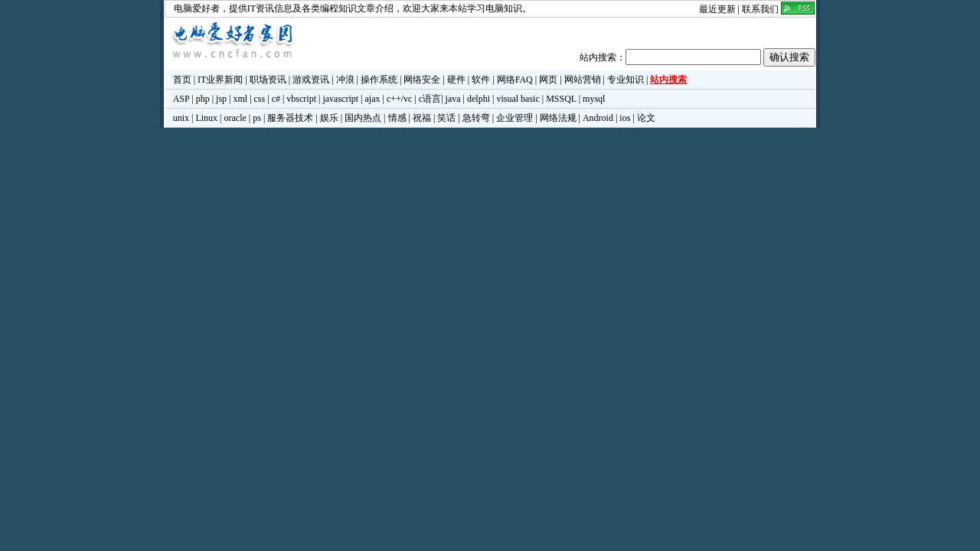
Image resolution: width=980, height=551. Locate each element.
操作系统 (379, 80)
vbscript (301, 99)
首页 (182, 80)
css (260, 99)
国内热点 (363, 118)
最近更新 (717, 9)
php (203, 99)
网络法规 (558, 118)
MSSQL (561, 99)
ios (625, 118)
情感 (397, 118)
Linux (206, 118)
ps (257, 118)
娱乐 (329, 118)
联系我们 (760, 9)
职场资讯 (268, 80)
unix (181, 118)
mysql (594, 99)
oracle (235, 118)
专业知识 (626, 80)
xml (240, 99)
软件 (481, 80)
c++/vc (400, 99)
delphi (479, 99)
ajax (373, 99)
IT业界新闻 (220, 80)
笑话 (446, 118)
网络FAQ (515, 80)
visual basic (518, 99)
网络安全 (422, 80)
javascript (340, 99)
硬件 (456, 80)
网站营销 (583, 80)
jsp (221, 99)
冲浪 (345, 80)
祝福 (422, 118)
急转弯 (476, 118)
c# (276, 99)
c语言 (430, 99)
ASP (181, 99)
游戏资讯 (311, 80)
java (453, 99)
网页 (548, 80)
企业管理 (514, 118)
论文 (646, 118)
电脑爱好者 (197, 8)
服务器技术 (290, 118)
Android (598, 118)
